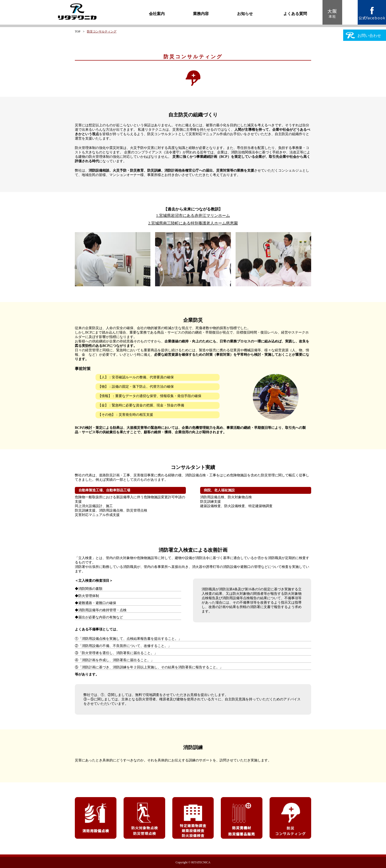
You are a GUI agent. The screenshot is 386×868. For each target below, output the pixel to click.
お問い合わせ (363, 35)
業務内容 (201, 14)
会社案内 (157, 14)
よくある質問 (295, 14)
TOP (78, 32)
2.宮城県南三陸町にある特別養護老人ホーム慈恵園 (193, 223)
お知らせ (245, 14)
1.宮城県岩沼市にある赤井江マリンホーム (193, 216)
